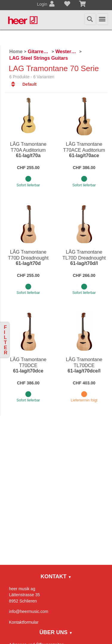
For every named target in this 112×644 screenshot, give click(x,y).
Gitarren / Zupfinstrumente (39, 52)
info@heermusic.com (29, 611)
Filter (6, 340)
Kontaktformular (24, 622)
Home (16, 52)
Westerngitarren (66, 52)
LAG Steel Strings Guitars (39, 58)
